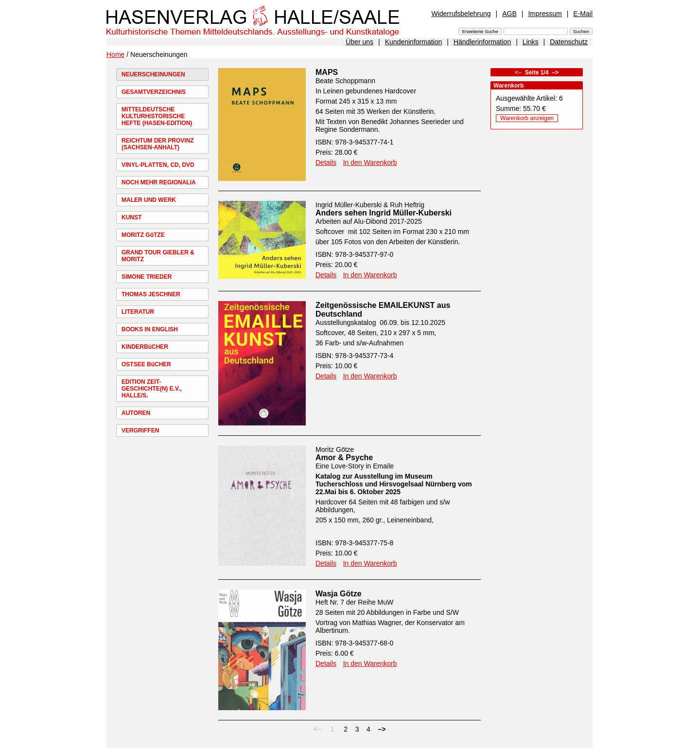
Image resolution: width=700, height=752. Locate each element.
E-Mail (583, 14)
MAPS (327, 72)
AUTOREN (136, 413)
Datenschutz (569, 42)
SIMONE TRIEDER (147, 277)
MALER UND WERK (149, 200)
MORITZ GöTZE (143, 235)
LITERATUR (138, 312)
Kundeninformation (414, 42)
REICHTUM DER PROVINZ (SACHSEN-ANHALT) (158, 144)
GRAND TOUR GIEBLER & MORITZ (158, 256)
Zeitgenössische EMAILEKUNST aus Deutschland (383, 310)
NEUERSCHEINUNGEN (153, 74)
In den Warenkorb (370, 162)
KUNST (131, 217)
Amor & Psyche (344, 457)
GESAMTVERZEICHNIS (154, 92)
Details (326, 162)
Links (531, 42)
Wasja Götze (339, 594)
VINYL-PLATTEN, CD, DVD (158, 165)
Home (115, 54)
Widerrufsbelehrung (461, 14)
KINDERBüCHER (145, 347)
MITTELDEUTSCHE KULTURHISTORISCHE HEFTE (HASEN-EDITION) (157, 116)
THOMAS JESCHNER (151, 294)
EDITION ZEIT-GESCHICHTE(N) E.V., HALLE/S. (152, 389)
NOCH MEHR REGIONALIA (159, 182)
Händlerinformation (482, 42)
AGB (509, 14)
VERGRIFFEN (140, 430)
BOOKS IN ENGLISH (150, 329)
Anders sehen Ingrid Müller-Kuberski (384, 213)
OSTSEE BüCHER (146, 364)
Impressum (545, 14)
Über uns (359, 42)
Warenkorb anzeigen (527, 118)
